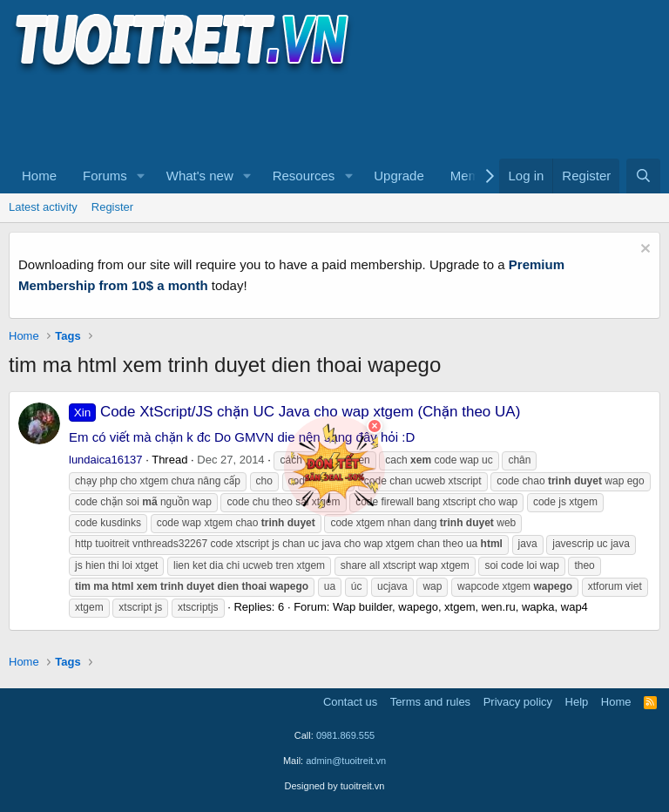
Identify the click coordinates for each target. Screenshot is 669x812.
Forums (105, 176)
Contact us (350, 702)
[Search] (643, 176)
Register (112, 207)
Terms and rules (430, 702)
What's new (200, 176)
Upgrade (399, 176)
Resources (304, 176)
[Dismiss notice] (643, 250)
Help (577, 702)
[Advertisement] (326, 114)
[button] (141, 176)
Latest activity (43, 207)
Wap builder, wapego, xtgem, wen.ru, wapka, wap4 (460, 607)
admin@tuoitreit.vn (346, 761)
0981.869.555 (345, 735)
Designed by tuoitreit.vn (335, 786)
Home (39, 176)
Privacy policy (518, 702)
